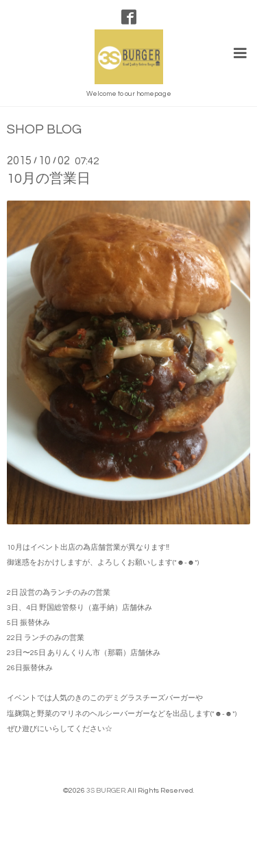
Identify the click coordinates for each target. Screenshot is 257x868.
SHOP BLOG (44, 130)
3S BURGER (106, 790)
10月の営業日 (49, 179)
